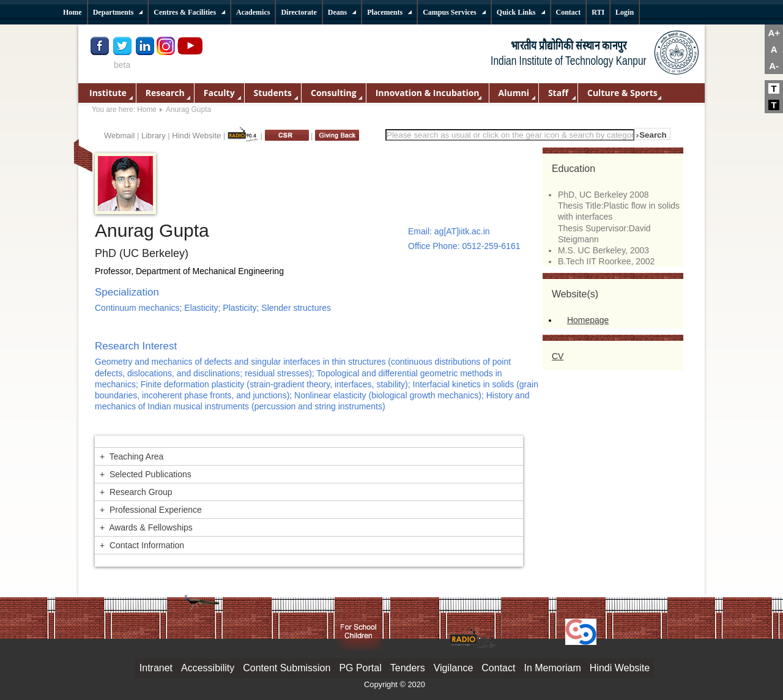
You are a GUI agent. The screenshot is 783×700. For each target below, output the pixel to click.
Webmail (119, 136)
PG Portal (360, 668)
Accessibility (208, 668)
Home (147, 110)
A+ (774, 33)
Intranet (156, 668)
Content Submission (287, 668)
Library (154, 136)
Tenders (408, 668)
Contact (498, 668)
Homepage (588, 320)
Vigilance (454, 668)
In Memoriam (552, 668)
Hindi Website (196, 136)
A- (774, 66)
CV (558, 356)
